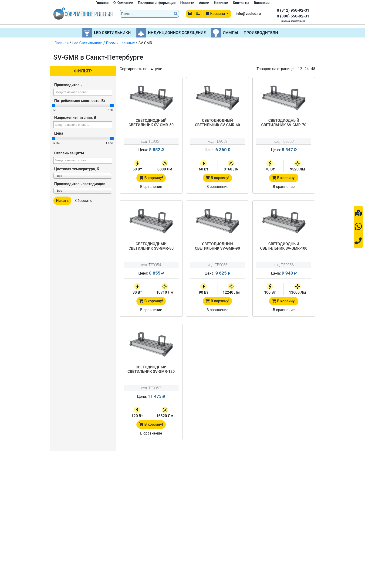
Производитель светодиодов (80, 184)
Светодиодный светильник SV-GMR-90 (217, 246)
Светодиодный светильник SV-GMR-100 (284, 246)
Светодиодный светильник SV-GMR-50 (151, 123)
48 (313, 69)
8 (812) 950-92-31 (293, 10)
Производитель (68, 85)
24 (307, 69)
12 (300, 69)
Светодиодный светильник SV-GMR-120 (151, 369)
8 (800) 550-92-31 (293, 16)
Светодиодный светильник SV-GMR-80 (151, 246)
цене (156, 69)
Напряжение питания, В (75, 117)
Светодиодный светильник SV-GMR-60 (217, 123)
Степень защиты (69, 153)
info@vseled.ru (248, 14)
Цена (59, 133)
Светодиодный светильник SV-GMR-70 (284, 123)
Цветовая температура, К (77, 169)
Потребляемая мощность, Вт (80, 101)
